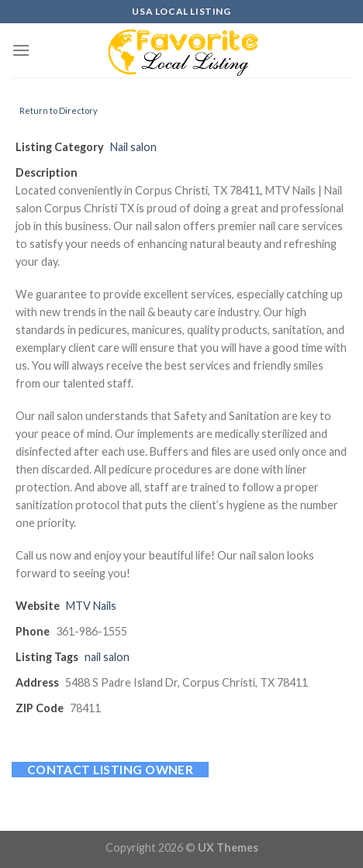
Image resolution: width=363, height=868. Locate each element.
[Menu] (21, 50)
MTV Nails (91, 606)
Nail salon (133, 147)
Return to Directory (59, 110)
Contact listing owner (111, 770)
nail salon (107, 657)
